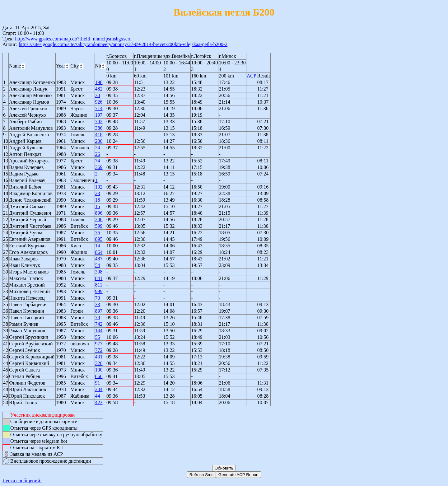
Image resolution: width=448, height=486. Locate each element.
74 (98, 161)
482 (99, 89)
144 (99, 331)
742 (99, 324)
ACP (252, 76)
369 (99, 167)
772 (99, 350)
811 (99, 285)
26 (98, 154)
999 (99, 291)
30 (98, 95)
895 (99, 239)
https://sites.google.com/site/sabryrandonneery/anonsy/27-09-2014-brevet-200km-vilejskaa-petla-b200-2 (123, 44)
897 (99, 311)
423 (99, 402)
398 (99, 272)
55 (98, 337)
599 (99, 226)
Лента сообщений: (22, 481)
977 (99, 344)
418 (99, 135)
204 (99, 389)
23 (98, 193)
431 (99, 357)
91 (98, 383)
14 (98, 246)
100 (99, 370)
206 (99, 220)
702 (99, 121)
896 (99, 213)
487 (99, 259)
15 (98, 206)
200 (99, 141)
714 (99, 108)
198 (99, 82)
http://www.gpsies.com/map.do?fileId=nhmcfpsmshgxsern (73, 39)
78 (98, 318)
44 (98, 396)
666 (99, 376)
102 (99, 187)
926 (99, 102)
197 (99, 115)
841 (99, 278)
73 (98, 298)
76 (98, 233)
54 (98, 265)
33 (98, 304)
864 (99, 252)
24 (98, 148)
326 (99, 363)
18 (98, 200)
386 (99, 128)
